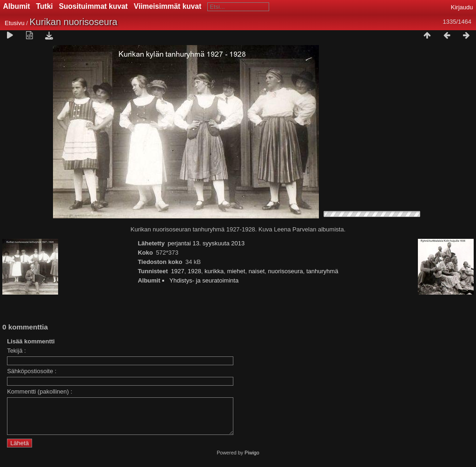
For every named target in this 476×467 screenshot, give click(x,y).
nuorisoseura (286, 271)
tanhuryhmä (322, 271)
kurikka (214, 271)
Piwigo (252, 460)
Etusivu (15, 23)
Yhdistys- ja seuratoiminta (204, 280)
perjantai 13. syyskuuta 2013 (206, 243)
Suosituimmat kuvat (93, 6)
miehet (236, 271)
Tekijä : (16, 351)
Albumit (17, 6)
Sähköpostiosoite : (32, 371)
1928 (195, 271)
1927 (178, 271)
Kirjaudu (462, 7)
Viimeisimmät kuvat (168, 6)
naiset (257, 271)
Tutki (45, 6)
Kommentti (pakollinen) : (40, 391)
